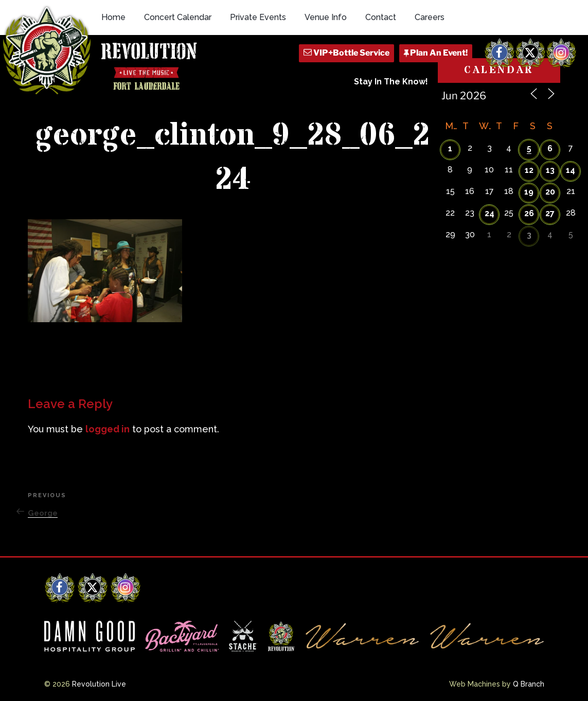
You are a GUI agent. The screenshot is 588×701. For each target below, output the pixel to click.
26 (529, 213)
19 (529, 192)
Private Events (258, 17)
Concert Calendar (178, 17)
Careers (430, 17)
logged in (108, 429)
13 (550, 170)
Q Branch (529, 684)
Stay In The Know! (391, 82)
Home (113, 17)
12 (529, 170)
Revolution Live (99, 684)
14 (571, 170)
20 (550, 192)
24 (489, 213)
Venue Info (326, 17)
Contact (381, 17)
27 (550, 213)
